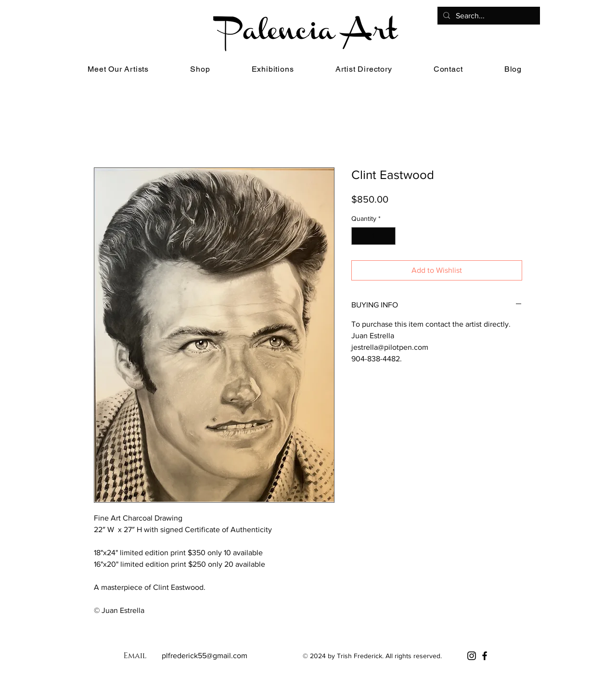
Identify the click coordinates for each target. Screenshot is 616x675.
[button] (200, 69)
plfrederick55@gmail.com (205, 656)
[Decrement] (359, 236)
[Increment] (388, 236)
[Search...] (488, 16)
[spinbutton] (373, 236)
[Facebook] (485, 656)
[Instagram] (472, 656)
